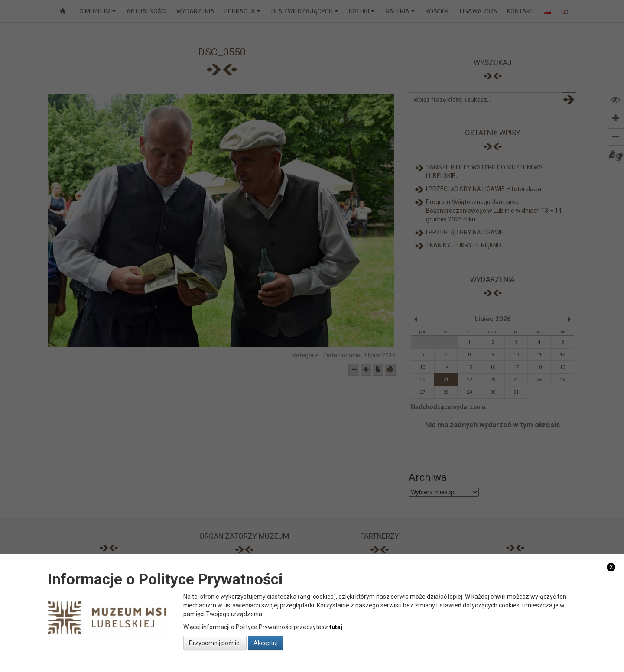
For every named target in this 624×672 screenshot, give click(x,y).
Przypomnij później (215, 643)
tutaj (336, 627)
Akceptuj (266, 643)
